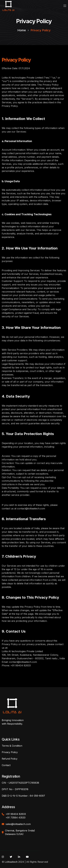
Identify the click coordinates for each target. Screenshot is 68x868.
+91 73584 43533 (15, 818)
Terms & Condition (12, 746)
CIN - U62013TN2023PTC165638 (20, 783)
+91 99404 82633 (16, 814)
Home (22, 30)
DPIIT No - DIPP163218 (15, 789)
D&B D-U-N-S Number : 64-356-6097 (23, 796)
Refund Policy (10, 759)
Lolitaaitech (11, 862)
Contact (6, 765)
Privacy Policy (41, 30)
